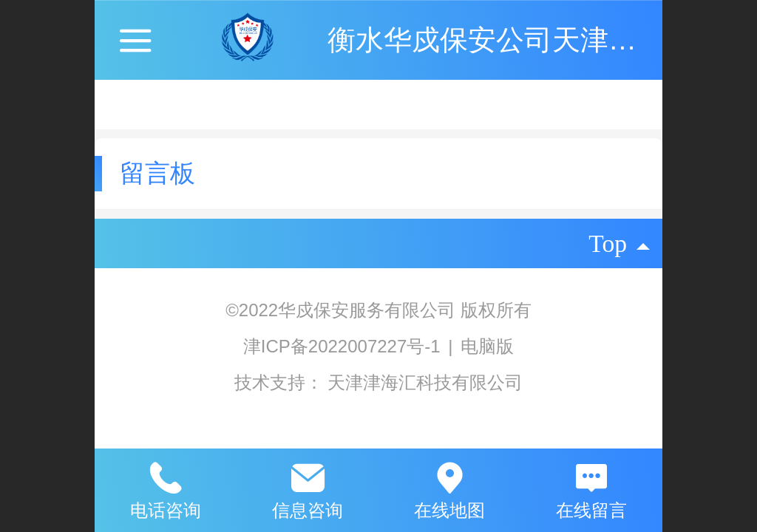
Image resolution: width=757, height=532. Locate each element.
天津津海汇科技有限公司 (425, 382)
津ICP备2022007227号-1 (344, 346)
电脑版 (487, 346)
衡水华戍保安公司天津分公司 (510, 40)
